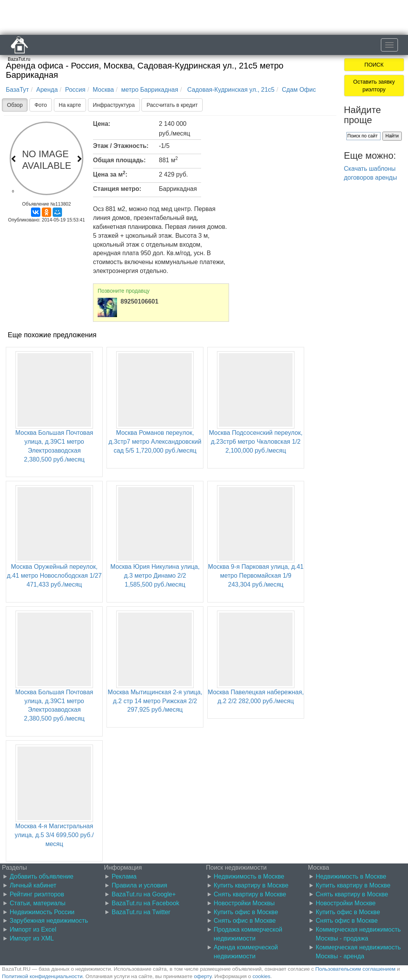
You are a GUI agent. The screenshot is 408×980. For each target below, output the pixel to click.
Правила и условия (139, 885)
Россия (75, 90)
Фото (41, 105)
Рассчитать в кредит (172, 105)
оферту (202, 976)
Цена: (102, 124)
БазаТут (17, 90)
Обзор (15, 105)
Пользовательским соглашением (355, 969)
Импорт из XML (32, 938)
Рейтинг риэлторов (37, 894)
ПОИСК (374, 65)
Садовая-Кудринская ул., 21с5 (230, 90)
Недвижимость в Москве (249, 876)
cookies (262, 976)
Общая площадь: (119, 160)
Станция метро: (117, 189)
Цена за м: (110, 174)
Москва (103, 90)
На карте (70, 105)
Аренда (47, 90)
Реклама (124, 876)
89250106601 (139, 301)
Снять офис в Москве (245, 921)
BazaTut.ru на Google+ (144, 894)
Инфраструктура (114, 105)
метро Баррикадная (150, 90)
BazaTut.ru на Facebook (145, 903)
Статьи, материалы (38, 903)
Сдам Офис (299, 90)
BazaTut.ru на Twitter (141, 912)
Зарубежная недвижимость (49, 921)
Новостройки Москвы (244, 903)
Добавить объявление (41, 876)
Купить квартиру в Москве (251, 885)
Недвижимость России (42, 912)
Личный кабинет (33, 885)
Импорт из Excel (33, 929)
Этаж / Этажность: (121, 146)
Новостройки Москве (346, 903)
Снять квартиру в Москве (250, 894)
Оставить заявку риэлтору (374, 86)
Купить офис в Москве (246, 912)
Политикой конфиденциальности (42, 976)
